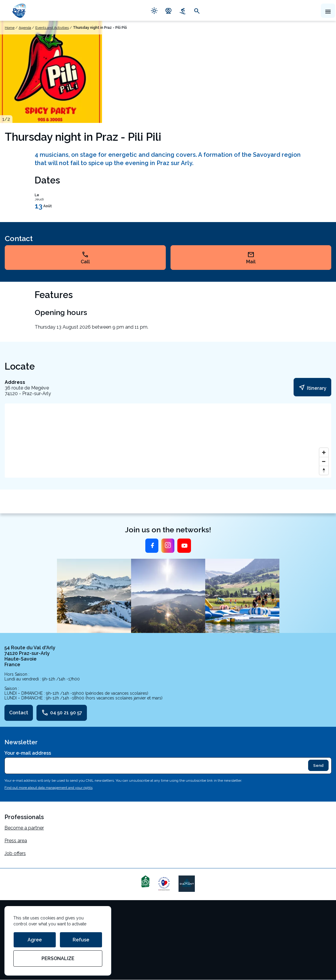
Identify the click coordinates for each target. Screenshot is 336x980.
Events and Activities (52, 28)
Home (10, 28)
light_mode (154, 10)
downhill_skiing (183, 10)
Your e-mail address (28, 753)
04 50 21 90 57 (62, 713)
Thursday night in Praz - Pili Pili (100, 28)
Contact (19, 713)
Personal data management (35, 940)
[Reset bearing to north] (324, 470)
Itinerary (312, 387)
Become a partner (24, 828)
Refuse (81, 940)
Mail (251, 258)
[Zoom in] (324, 452)
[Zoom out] (324, 461)
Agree (35, 940)
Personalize (58, 958)
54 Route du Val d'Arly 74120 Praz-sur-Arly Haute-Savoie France (30, 656)
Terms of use (19, 915)
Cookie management (27, 928)
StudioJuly (16, 953)
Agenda (25, 28)
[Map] (168, 441)
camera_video (168, 10)
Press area (16, 841)
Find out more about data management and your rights (48, 788)
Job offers (15, 853)
